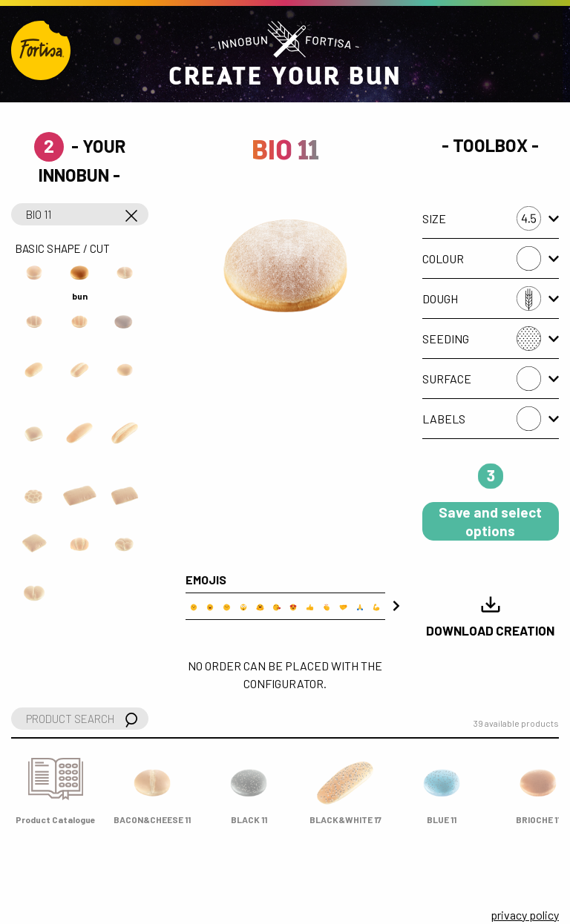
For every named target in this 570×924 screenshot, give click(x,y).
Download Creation (490, 616)
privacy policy (525, 915)
